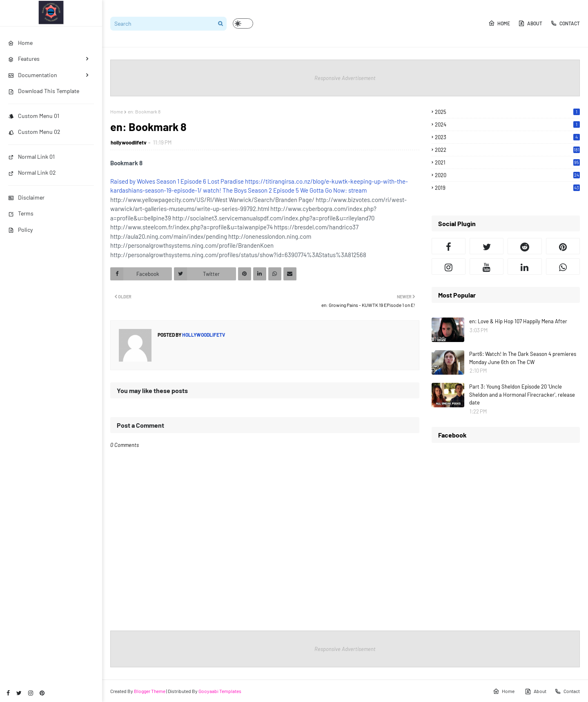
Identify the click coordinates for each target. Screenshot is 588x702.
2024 (507, 124)
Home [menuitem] (20, 43)
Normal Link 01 (31, 157)
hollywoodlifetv (129, 142)
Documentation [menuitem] (33, 75)
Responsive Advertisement (345, 78)
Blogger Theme (150, 691)
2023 (507, 137)
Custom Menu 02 (34, 132)
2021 (507, 162)
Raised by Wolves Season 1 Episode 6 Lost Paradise (177, 181)
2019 (507, 188)
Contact (565, 23)
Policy (20, 230)
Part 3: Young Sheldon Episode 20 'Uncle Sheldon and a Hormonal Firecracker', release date (522, 394)
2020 (507, 175)
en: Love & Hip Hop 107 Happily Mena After (518, 321)
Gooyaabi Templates (220, 691)
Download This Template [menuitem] (44, 91)
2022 (507, 150)
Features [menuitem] (24, 59)
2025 (507, 112)
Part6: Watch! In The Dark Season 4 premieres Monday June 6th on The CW (523, 358)
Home (499, 23)
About (530, 23)
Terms (21, 213)
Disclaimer (26, 197)
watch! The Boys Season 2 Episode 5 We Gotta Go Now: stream (285, 190)
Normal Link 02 (32, 172)
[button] (243, 23)
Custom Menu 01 (34, 116)
